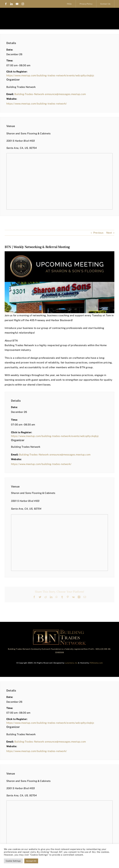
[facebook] (6, 4)
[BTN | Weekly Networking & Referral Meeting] (59, 282)
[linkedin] (11, 4)
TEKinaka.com (96, 663)
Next (109, 233)
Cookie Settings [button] (13, 861)
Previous (98, 233)
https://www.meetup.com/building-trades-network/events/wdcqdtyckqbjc (50, 76)
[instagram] (23, 4)
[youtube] (17, 4)
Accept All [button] (31, 861)
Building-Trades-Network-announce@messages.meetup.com (50, 94)
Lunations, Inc (71, 663)
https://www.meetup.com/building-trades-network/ (37, 104)
